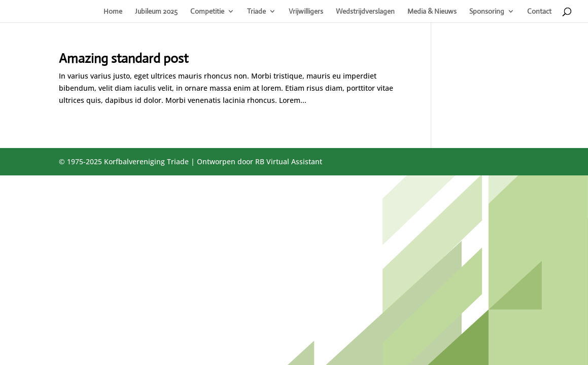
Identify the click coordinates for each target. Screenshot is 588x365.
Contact (539, 12)
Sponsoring (487, 12)
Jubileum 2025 (156, 12)
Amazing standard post (124, 58)
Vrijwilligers (306, 12)
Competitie (207, 12)
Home (113, 12)
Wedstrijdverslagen (365, 12)
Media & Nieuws (432, 12)
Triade (256, 12)
